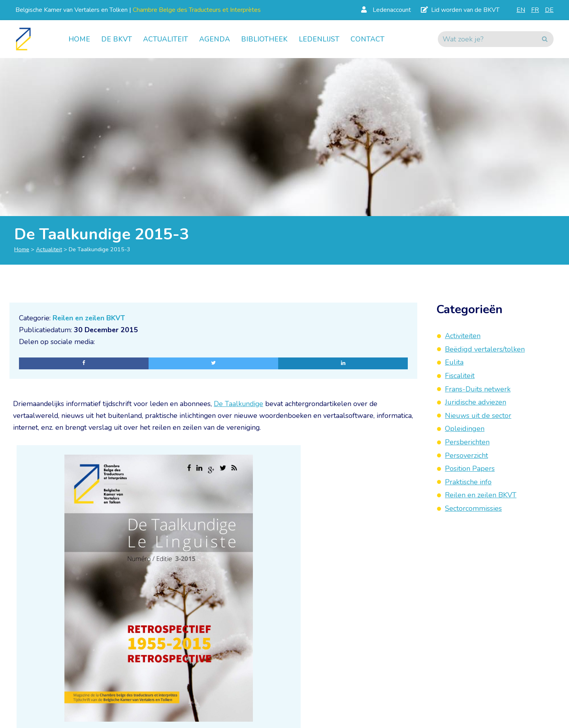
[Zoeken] (487, 39)
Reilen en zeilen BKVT (91, 318)
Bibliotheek (264, 39)
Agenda (215, 39)
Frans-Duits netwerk (478, 389)
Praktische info (468, 482)
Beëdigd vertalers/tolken (485, 349)
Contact (367, 39)
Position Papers (470, 468)
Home (79, 39)
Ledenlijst (319, 39)
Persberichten (467, 442)
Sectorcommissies (473, 508)
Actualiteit (166, 39)
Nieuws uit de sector (478, 416)
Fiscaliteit (460, 376)
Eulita (454, 362)
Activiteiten (463, 336)
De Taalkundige (241, 404)
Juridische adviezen (476, 402)
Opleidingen (465, 429)
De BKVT (117, 39)
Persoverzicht (466, 455)
